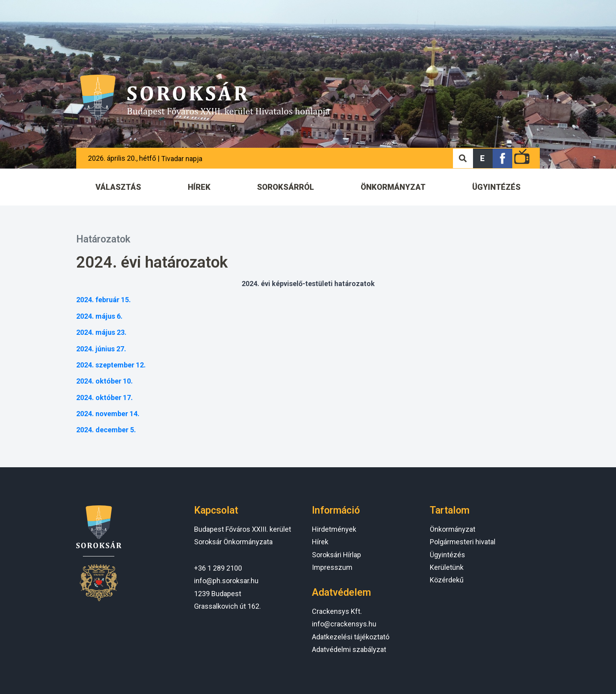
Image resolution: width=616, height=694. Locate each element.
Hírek (320, 542)
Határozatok (103, 239)
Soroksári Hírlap (336, 555)
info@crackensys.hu (344, 624)
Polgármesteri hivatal (463, 542)
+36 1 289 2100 (218, 568)
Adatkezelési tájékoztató (351, 637)
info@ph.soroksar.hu (226, 581)
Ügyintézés (447, 555)
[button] (483, 158)
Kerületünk (447, 567)
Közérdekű (447, 580)
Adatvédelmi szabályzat (349, 649)
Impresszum (332, 567)
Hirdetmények (334, 529)
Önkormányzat (453, 529)
